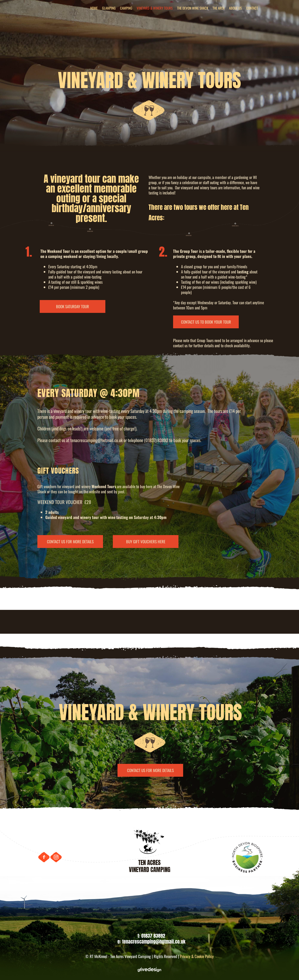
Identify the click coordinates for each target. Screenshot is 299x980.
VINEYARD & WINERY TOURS (155, 8)
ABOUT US (235, 8)
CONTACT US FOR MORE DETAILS (70, 542)
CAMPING (126, 8)
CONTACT (252, 8)
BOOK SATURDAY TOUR (73, 307)
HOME (94, 8)
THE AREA (219, 8)
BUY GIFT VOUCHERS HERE (146, 542)
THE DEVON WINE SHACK (193, 8)
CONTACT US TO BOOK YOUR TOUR (206, 322)
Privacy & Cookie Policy (197, 956)
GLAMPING (109, 8)
